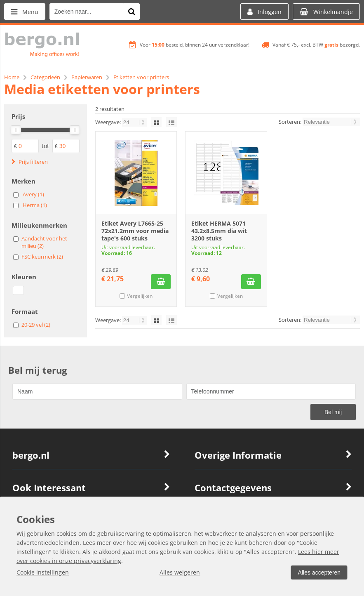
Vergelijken (140, 296)
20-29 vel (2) (36, 325)
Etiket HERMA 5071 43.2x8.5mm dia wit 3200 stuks (219, 231)
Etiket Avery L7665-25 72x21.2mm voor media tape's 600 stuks (135, 231)
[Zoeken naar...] (132, 12)
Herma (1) (35, 205)
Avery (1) (33, 194)
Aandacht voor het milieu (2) (44, 242)
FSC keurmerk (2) (42, 257)
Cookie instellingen (43, 572)
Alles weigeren (180, 572)
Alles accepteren (319, 572)
